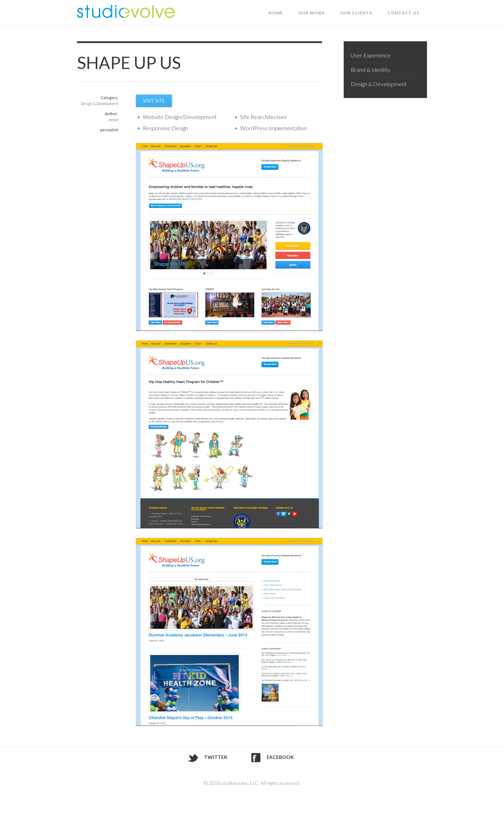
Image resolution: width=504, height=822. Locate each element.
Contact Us (403, 13)
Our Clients (356, 13)
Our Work (311, 13)
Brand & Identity (370, 69)
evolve (113, 120)
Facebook (280, 757)
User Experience (371, 55)
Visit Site (154, 101)
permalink (109, 130)
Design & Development (100, 103)
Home (276, 13)
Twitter (216, 757)
